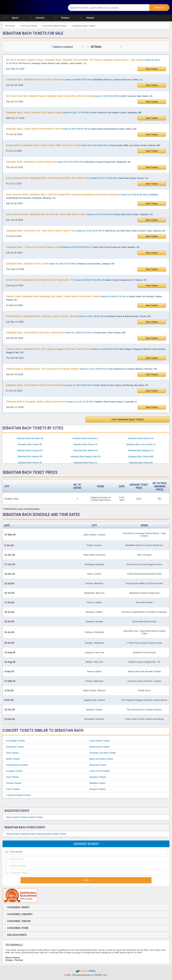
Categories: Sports (18, 907)
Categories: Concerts (20, 914)
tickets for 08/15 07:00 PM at (76, 280)
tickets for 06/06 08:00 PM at (74, 80)
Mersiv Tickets (13, 759)
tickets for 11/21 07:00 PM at (72, 402)
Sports (15, 18)
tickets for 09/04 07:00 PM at (84, 298)
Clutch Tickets (13, 789)
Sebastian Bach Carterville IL (85, 438)
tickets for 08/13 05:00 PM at (60, 264)
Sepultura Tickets (98, 777)
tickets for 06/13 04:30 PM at (79, 96)
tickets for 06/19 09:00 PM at (71, 129)
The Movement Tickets (17, 765)
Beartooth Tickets (98, 765)
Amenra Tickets (14, 783)
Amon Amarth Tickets (100, 741)
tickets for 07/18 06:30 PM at (82, 196)
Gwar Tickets (12, 777)
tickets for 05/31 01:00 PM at (83, 62)
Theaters (65, 18)
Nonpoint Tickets (97, 789)
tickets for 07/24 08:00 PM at (86, 231)
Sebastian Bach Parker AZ (85, 463)
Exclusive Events (17, 935)
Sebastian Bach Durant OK (30, 444)
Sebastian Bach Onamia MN (141, 457)
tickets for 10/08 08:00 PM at (86, 351)
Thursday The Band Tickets (103, 753)
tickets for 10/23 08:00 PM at (77, 385)
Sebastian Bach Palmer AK (30, 463)
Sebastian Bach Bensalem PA (30, 438)
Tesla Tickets (12, 753)
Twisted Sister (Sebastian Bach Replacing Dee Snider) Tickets (36, 834)
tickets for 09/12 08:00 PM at (78, 316)
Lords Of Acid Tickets (100, 771)
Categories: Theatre (19, 921)
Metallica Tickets (97, 783)
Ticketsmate (32, 7)
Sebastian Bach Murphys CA (141, 450)
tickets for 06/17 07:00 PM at (74, 112)
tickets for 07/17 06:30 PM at (77, 178)
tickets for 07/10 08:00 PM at (83, 145)
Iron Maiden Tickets (16, 741)
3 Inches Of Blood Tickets (18, 795)
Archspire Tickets (14, 771)
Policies (98, 975)
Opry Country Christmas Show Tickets (25, 817)
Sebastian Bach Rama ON (141, 463)
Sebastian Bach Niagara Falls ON (85, 457)
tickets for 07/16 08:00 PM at (68, 162)
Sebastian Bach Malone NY (85, 450)
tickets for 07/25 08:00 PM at (73, 247)
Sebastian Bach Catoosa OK (141, 438)
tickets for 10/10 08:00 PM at (81, 369)
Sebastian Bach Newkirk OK (30, 457)
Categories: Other (18, 928)
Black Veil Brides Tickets (101, 759)
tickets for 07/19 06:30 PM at (79, 214)
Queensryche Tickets (100, 747)
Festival (90, 18)
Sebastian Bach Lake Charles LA (141, 444)
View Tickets (152, 69)
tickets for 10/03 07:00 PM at (66, 332)
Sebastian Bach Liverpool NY (30, 450)
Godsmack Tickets (15, 747)
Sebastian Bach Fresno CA (85, 444)
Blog (105, 975)
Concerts (40, 18)
